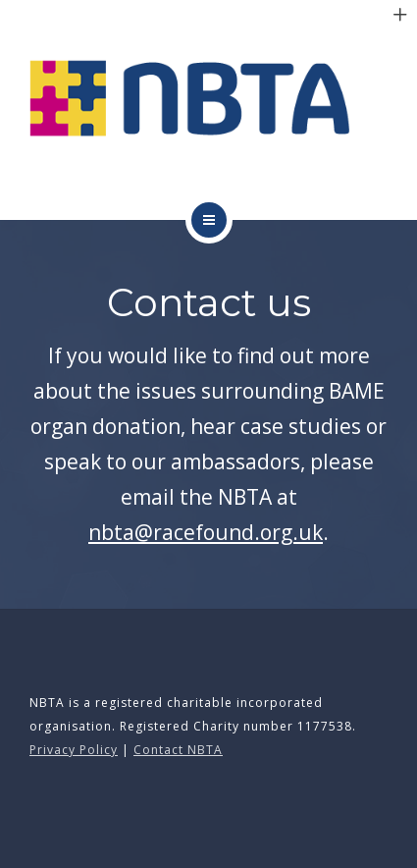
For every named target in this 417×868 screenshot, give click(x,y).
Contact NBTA (178, 750)
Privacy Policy (74, 750)
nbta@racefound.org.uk (206, 532)
